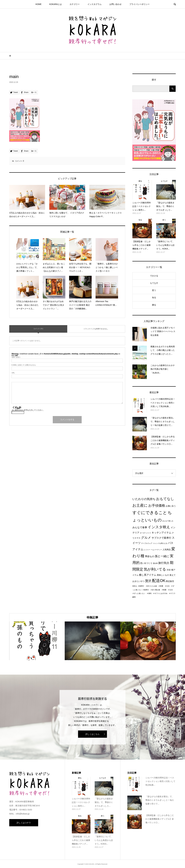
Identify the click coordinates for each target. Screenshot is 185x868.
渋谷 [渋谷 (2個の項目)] (169, 570)
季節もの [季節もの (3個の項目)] (150, 556)
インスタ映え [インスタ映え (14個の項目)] (159, 527)
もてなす (154, 283)
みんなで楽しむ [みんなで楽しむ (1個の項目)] (168, 521)
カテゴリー (75, 4)
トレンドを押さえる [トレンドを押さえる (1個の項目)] (160, 543)
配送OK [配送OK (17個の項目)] (159, 581)
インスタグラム (95, 4)
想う (154, 290)
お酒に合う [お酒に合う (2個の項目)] (171, 506)
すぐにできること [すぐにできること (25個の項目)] (150, 513)
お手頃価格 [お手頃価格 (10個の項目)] (157, 506)
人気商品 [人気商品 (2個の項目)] (167, 550)
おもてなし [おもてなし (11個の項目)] (165, 499)
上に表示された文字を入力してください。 (28, 410)
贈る (154, 305)
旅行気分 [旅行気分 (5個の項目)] (164, 563)
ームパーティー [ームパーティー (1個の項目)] (156, 550)
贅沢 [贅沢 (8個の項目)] (148, 581)
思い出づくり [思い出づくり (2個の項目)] (146, 563)
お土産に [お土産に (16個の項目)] (140, 505)
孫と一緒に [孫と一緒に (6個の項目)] (162, 556)
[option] (37, 641)
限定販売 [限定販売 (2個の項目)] (170, 581)
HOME (38, 4)
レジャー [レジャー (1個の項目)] (147, 550)
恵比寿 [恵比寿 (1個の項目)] (155, 563)
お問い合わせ (115, 4)
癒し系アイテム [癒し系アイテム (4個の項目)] (148, 575)
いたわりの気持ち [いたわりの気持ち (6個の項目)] (144, 499)
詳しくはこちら (92, 734)
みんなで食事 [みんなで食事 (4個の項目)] (140, 527)
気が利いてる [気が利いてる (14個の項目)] (155, 569)
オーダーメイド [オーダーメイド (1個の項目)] (145, 533)
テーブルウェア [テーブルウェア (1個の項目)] (147, 543)
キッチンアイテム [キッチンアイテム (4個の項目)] (161, 533)
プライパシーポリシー (139, 4)
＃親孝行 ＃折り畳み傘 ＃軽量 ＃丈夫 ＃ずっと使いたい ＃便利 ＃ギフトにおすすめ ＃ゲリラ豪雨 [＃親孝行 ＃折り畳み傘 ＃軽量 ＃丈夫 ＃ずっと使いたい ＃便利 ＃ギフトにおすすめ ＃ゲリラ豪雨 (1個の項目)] (154, 593)
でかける (154, 276)
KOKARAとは (55, 4)
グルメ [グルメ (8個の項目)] (146, 538)
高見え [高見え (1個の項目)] (135, 586)
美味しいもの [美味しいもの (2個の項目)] (163, 575)
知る (154, 297)
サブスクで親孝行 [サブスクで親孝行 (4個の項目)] (161, 538)
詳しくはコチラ (24, 823)
